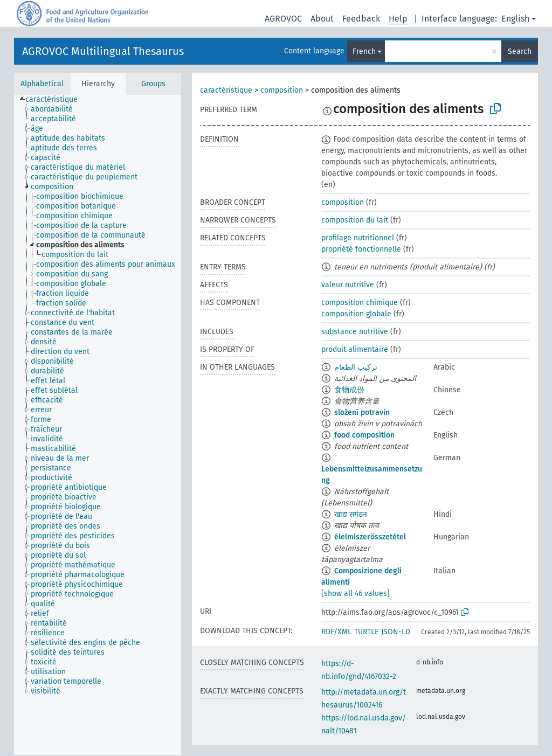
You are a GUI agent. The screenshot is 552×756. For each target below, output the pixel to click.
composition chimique (360, 303)
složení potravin (362, 412)
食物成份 (349, 390)
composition (282, 90)
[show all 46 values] (356, 594)
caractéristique (226, 90)
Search (520, 51)
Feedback (361, 19)
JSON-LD (396, 632)
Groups (153, 84)
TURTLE (366, 632)
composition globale (356, 314)
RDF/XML (336, 632)
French (364, 51)
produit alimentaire (355, 349)
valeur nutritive (348, 285)
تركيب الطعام (356, 367)
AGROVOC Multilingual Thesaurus (103, 51)
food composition (364, 435)
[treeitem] (56, 100)
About (322, 19)
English (515, 19)
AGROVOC (283, 19)
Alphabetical (42, 84)
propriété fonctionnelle (361, 249)
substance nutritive (355, 332)
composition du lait (355, 220)
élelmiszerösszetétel (370, 537)
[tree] (98, 425)
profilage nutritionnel (358, 238)
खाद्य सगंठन (351, 514)
